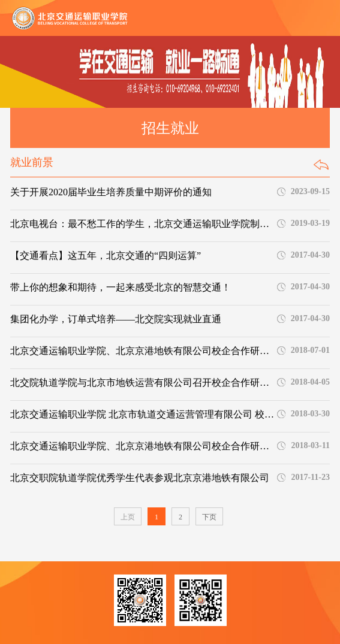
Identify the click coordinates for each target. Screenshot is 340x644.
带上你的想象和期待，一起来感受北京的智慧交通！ (121, 287)
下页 (209, 517)
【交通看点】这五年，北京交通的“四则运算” (106, 256)
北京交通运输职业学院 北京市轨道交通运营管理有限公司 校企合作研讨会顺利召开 (143, 414)
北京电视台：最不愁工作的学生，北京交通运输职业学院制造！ (143, 224)
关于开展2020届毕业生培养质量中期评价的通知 (111, 192)
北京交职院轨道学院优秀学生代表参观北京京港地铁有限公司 (140, 478)
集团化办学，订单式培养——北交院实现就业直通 (116, 319)
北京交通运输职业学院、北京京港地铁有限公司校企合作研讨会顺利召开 (143, 351)
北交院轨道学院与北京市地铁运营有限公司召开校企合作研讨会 (143, 383)
